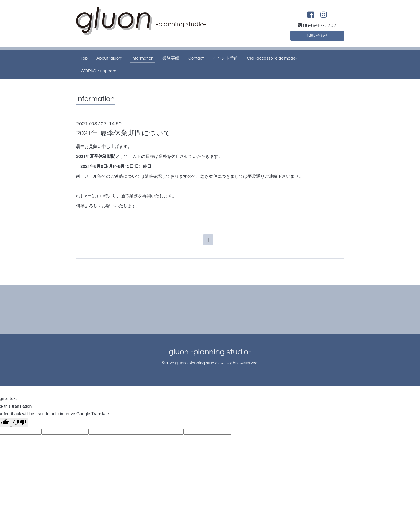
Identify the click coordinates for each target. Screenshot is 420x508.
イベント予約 (226, 58)
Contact (196, 58)
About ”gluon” (110, 58)
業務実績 (171, 58)
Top (84, 58)
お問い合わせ (317, 35)
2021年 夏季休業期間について (123, 133)
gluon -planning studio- (210, 353)
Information (142, 58)
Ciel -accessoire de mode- (272, 58)
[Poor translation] (20, 424)
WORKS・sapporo (98, 71)
